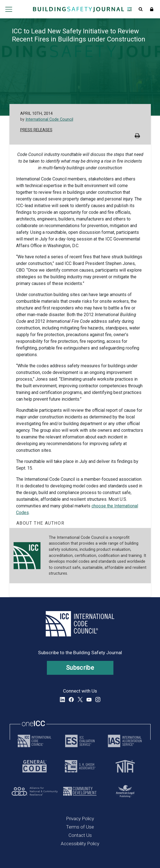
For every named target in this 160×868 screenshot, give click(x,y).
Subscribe (80, 668)
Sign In (152, 9)
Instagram (98, 700)
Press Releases (36, 130)
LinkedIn (62, 700)
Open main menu (9, 9)
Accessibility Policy (80, 844)
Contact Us (80, 835)
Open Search (141, 9)
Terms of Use (80, 827)
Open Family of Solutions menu (129, 9)
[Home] (78, 9)
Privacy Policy (80, 819)
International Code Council (49, 119)
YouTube (89, 700)
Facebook (71, 700)
